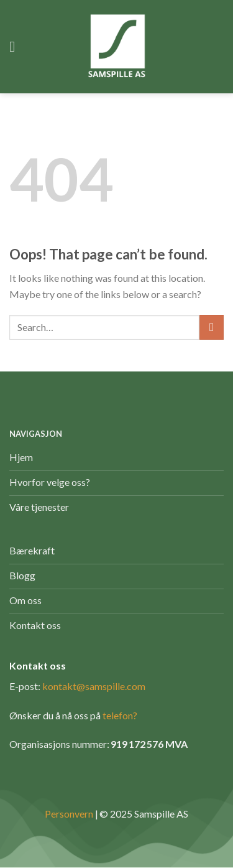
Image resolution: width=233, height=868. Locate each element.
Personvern (69, 814)
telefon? (120, 715)
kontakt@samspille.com (94, 686)
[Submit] (212, 327)
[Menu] (17, 46)
